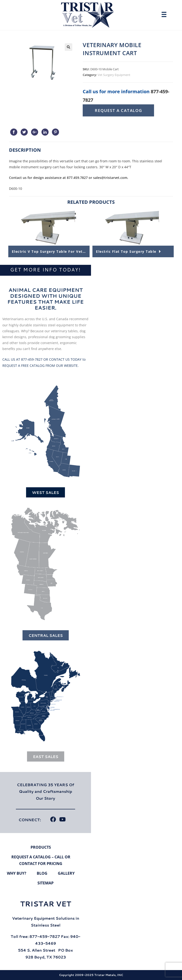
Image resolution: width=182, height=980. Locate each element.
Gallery (66, 873)
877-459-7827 (32, 359)
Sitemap (45, 883)
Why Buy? (17, 873)
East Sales (46, 756)
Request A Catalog (118, 110)
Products (41, 847)
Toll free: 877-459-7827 (35, 936)
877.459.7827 (77, 178)
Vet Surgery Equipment (114, 75)
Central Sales (46, 635)
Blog (42, 873)
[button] (68, 47)
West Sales (45, 492)
